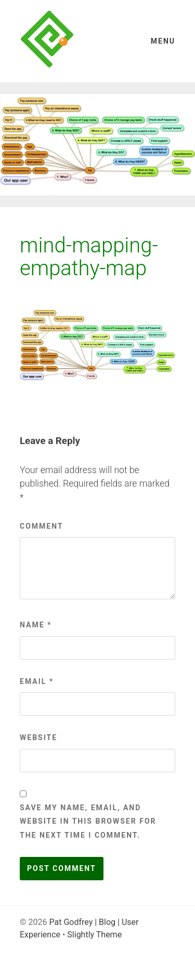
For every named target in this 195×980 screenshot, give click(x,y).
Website (38, 737)
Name (36, 625)
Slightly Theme (94, 935)
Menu (163, 41)
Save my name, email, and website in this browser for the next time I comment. (88, 821)
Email (37, 681)
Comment (42, 526)
